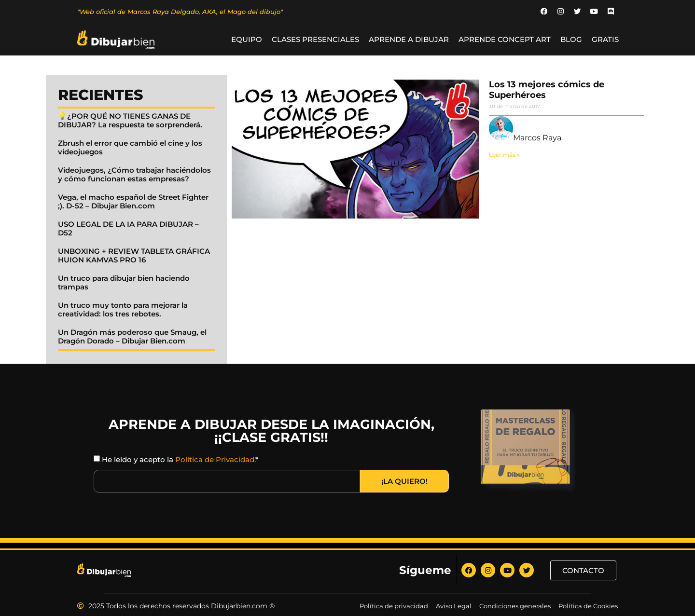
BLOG (571, 40)
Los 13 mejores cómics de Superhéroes (547, 90)
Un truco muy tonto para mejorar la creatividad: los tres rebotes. (123, 310)
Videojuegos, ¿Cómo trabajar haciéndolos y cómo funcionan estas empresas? (134, 175)
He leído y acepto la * (180, 460)
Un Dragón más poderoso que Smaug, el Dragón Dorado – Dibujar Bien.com (132, 337)
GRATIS (605, 40)
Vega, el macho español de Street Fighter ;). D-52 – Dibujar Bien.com (133, 202)
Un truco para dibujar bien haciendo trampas (124, 283)
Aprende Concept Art (505, 40)
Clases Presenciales (315, 40)
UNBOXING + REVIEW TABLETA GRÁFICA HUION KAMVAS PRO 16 (134, 256)
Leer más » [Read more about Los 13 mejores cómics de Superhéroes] (504, 155)
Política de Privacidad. (215, 460)
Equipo (247, 40)
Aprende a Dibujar (409, 40)
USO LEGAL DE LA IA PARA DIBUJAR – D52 (128, 229)
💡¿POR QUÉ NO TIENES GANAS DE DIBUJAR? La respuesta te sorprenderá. (130, 121)
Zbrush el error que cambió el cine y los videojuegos (130, 148)
